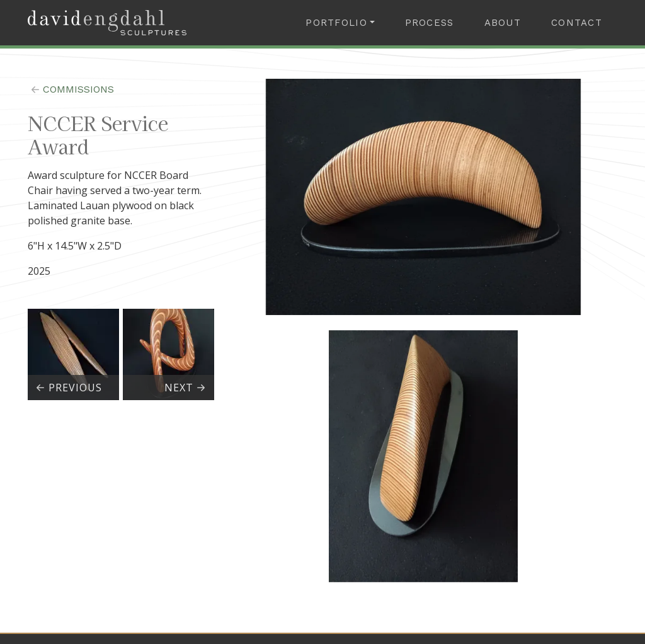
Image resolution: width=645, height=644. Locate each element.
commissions (71, 89)
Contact (577, 23)
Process (430, 23)
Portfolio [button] (336, 23)
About (503, 23)
